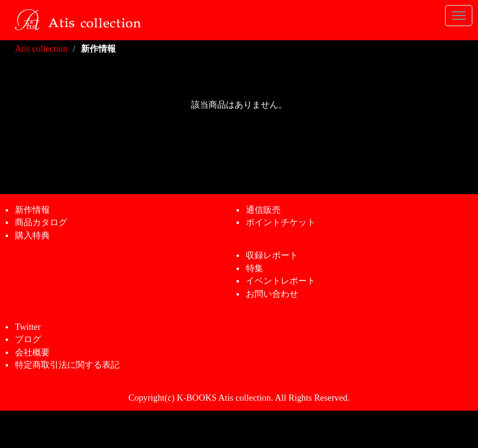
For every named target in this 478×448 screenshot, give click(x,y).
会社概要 (32, 352)
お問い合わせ (272, 294)
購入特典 (32, 235)
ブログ (28, 339)
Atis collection (41, 49)
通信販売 (263, 210)
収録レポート (272, 255)
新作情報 (32, 210)
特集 (255, 268)
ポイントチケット (281, 222)
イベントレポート (281, 281)
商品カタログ (41, 222)
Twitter (28, 327)
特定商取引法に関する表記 (67, 365)
